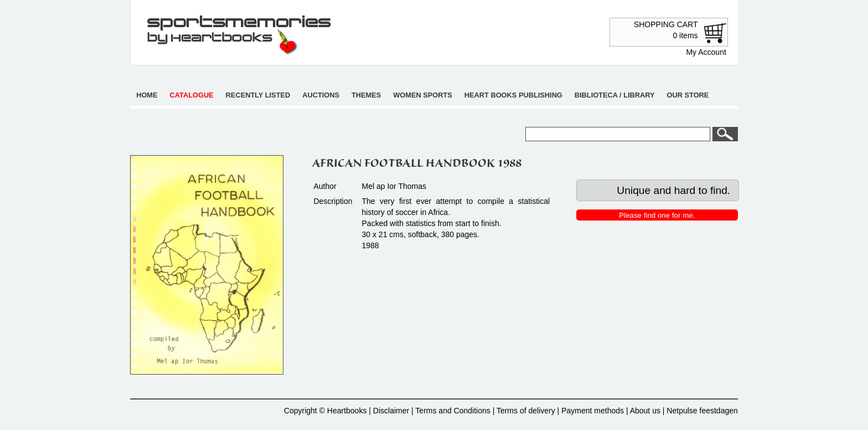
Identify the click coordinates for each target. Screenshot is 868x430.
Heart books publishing (513, 95)
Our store (688, 95)
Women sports (423, 95)
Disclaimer (391, 411)
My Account (706, 52)
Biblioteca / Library (615, 95)
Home (147, 95)
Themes (366, 95)
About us (645, 411)
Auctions (321, 95)
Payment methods (593, 411)
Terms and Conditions (453, 411)
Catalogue (192, 95)
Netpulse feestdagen (702, 411)
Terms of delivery (526, 411)
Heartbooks (347, 411)
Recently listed (258, 95)
